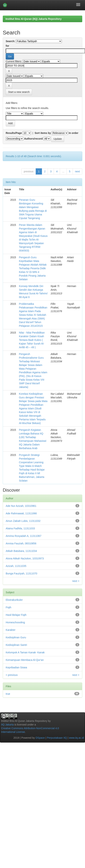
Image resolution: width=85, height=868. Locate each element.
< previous (12, 675)
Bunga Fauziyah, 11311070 (21, 573)
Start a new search (19, 92)
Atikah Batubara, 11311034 (21, 551)
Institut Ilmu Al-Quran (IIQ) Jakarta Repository (33, 19)
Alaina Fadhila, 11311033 (20, 528)
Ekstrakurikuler (14, 600)
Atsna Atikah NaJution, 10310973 (25, 558)
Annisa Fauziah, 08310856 (21, 543)
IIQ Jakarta (7, 725)
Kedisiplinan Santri (16, 645)
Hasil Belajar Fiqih (16, 615)
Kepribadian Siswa (16, 667)
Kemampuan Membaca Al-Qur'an (25, 660)
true (8, 694)
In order (74, 133)
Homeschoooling (15, 622)
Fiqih (8, 607)
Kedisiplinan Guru (16, 637)
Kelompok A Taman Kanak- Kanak (25, 652)
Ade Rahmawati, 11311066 (21, 513)
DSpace (40, 738)
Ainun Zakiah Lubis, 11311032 (23, 521)
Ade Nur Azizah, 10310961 (21, 506)
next (77, 171)
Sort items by (43, 133)
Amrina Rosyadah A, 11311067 (24, 536)
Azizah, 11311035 (16, 566)
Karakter (11, 630)
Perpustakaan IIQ (57, 738)
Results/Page (14, 133)
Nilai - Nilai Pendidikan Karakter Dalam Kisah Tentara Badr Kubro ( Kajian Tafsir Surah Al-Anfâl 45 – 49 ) (32, 340)
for (7, 46)
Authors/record (33, 139)
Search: (10, 41)
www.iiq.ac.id (76, 738)
